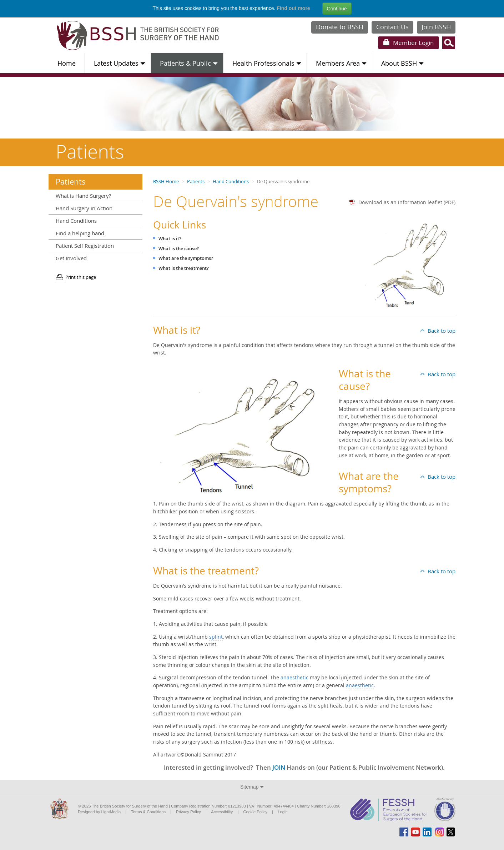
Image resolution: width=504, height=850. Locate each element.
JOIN (279, 767)
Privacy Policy (188, 812)
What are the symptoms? (186, 258)
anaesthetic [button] (294, 677)
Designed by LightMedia (99, 812)
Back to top (442, 331)
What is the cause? (179, 249)
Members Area (341, 63)
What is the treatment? (184, 268)
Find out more (293, 8)
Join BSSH (436, 27)
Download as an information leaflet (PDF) (407, 202)
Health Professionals (267, 63)
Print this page (81, 277)
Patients (196, 182)
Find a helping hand (80, 233)
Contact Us (392, 27)
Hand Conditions (231, 182)
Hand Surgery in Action (84, 208)
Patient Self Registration (85, 246)
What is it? (170, 239)
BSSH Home (166, 182)
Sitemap (252, 787)
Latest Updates (120, 63)
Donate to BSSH (340, 27)
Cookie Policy (255, 812)
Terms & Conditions (148, 812)
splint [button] (216, 637)
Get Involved (71, 258)
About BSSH (402, 63)
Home (67, 63)
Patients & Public (189, 63)
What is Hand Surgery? (83, 196)
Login (409, 43)
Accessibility (222, 812)
